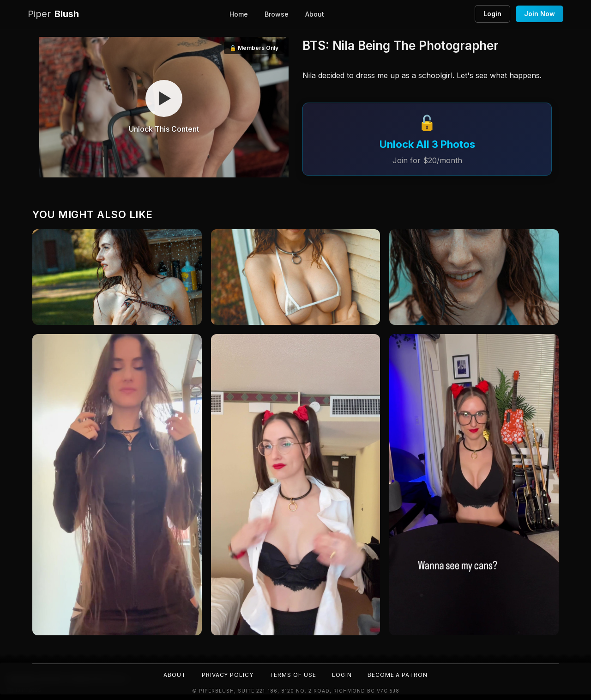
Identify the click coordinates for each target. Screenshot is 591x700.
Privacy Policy (227, 675)
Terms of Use (293, 675)
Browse (277, 14)
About (315, 14)
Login (492, 14)
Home (239, 14)
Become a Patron (398, 675)
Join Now (540, 14)
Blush (53, 14)
